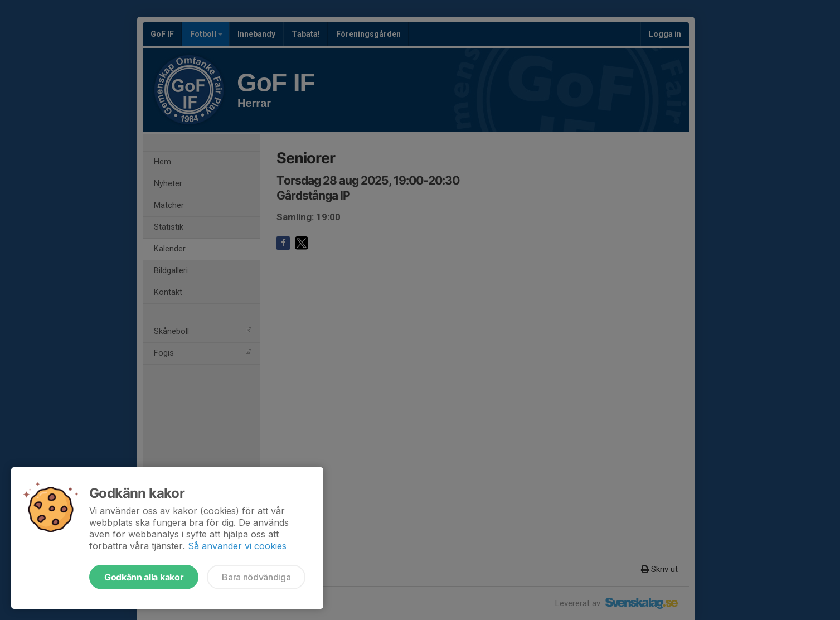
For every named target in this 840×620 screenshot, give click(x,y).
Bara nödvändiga (256, 577)
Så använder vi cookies (237, 546)
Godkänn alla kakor (144, 577)
